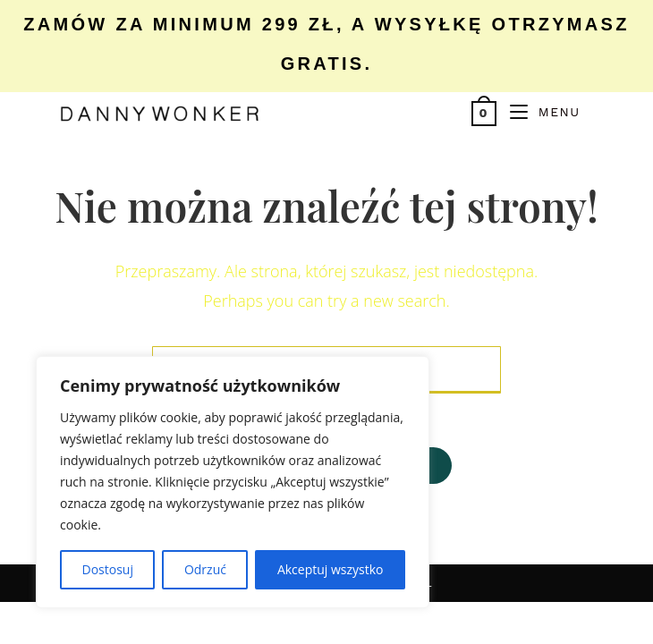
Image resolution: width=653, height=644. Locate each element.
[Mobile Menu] (539, 112)
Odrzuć (205, 569)
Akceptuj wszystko (331, 569)
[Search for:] (587, 112)
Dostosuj (107, 569)
